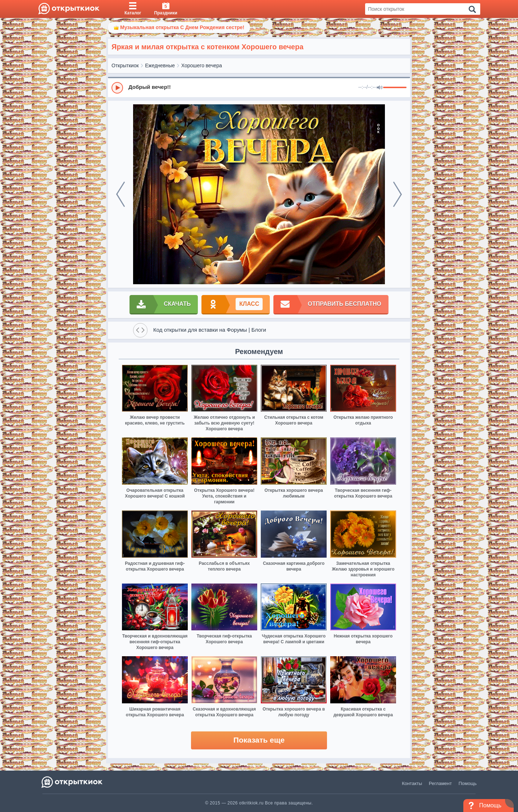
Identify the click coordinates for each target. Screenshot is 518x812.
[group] (259, 87)
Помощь (468, 783)
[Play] (117, 88)
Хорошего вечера (202, 65)
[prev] (121, 194)
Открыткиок (125, 65)
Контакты (412, 783)
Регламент (440, 783)
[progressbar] (395, 88)
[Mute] (380, 88)
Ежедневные (160, 65)
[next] (397, 194)
